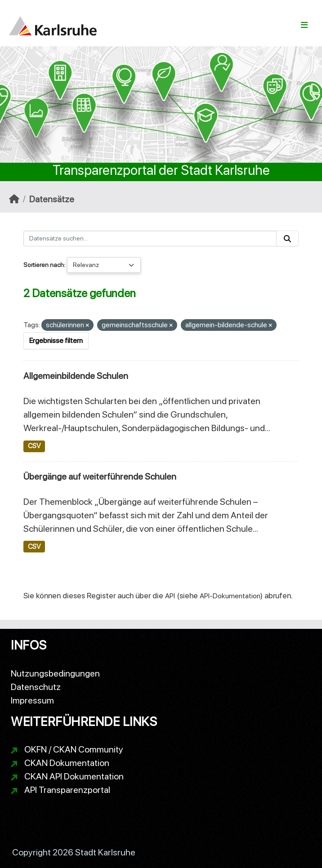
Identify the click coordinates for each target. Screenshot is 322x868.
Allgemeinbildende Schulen (76, 376)
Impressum (32, 700)
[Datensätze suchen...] (150, 238)
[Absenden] (287, 238)
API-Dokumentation (230, 596)
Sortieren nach (44, 265)
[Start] (14, 199)
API (170, 596)
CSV (34, 446)
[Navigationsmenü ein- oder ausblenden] (304, 25)
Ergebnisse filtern (56, 341)
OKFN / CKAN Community (74, 749)
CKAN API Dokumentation (74, 776)
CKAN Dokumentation (67, 763)
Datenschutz (36, 687)
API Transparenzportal (67, 790)
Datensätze (52, 199)
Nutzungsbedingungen (55, 673)
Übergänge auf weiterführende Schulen (100, 476)
